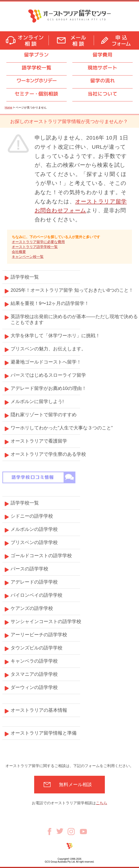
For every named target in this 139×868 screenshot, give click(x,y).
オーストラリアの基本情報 (39, 710)
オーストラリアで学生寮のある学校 (48, 454)
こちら (102, 803)
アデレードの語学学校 (34, 582)
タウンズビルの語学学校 (37, 648)
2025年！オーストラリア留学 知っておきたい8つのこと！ (72, 290)
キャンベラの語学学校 (34, 661)
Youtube (83, 832)
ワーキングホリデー (37, 81)
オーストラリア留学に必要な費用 (38, 242)
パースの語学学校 (29, 569)
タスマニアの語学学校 (34, 674)
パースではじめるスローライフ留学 (48, 375)
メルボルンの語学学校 (34, 529)
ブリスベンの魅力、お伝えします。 (48, 349)
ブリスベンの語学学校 (34, 542)
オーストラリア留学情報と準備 (44, 733)
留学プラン (36, 55)
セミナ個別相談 (36, 94)
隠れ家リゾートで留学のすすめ (44, 415)
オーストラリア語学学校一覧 (35, 247)
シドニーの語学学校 (32, 516)
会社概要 (19, 252)
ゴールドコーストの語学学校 (41, 556)
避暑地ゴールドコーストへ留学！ (46, 362)
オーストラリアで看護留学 (39, 441)
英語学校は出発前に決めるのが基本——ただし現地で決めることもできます (74, 319)
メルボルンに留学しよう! (37, 401)
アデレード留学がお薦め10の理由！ (49, 388)
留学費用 (102, 55)
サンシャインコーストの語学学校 (46, 621)
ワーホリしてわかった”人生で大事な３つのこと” (62, 428)
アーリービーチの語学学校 (39, 635)
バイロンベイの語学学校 (37, 595)
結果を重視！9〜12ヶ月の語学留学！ (50, 303)
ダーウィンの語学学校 (34, 687)
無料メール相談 (75, 784)
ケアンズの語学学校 (32, 608)
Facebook (51, 832)
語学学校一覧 (37, 68)
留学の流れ (103, 81)
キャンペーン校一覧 (28, 257)
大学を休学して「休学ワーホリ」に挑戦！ (55, 336)
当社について (102, 94)
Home (8, 108)
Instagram (74, 832)
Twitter (62, 831)
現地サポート (102, 68)
